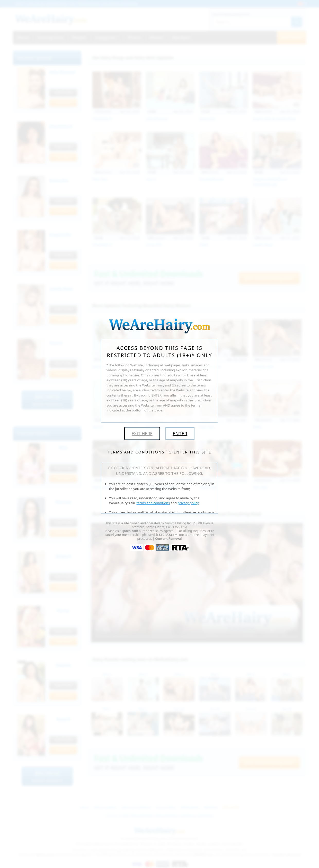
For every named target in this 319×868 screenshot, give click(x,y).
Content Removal (168, 539)
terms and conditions (153, 503)
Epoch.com (130, 531)
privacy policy (188, 503)
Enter (180, 433)
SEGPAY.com (168, 535)
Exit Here (142, 433)
